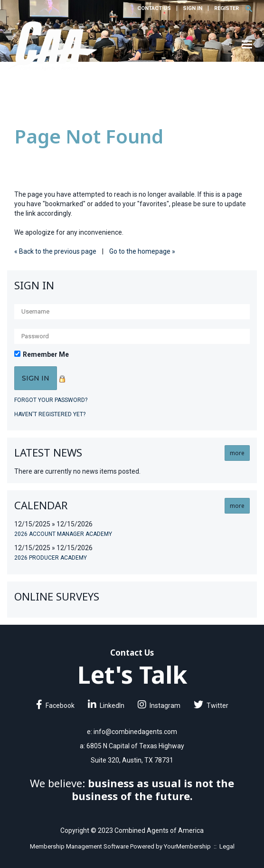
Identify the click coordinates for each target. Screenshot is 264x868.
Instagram (159, 706)
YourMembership (187, 846)
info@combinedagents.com (135, 732)
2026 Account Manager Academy (63, 534)
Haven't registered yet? (50, 414)
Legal (227, 846)
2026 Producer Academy (51, 558)
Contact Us (154, 8)
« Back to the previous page (55, 251)
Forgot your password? (51, 400)
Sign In (193, 8)
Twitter (211, 706)
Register (226, 8)
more (237, 453)
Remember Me (46, 354)
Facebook (55, 706)
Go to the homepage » (142, 251)
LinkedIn (106, 706)
